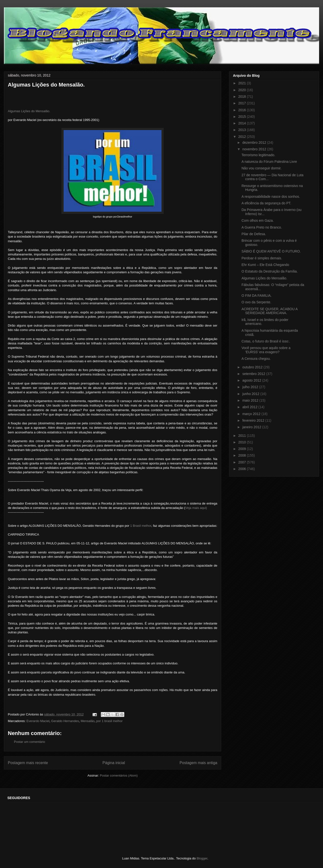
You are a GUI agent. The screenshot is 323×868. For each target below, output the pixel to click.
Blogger (202, 858)
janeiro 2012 (252, 427)
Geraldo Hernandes (65, 721)
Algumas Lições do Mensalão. (29, 111)
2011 (243, 436)
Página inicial (114, 763)
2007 (243, 462)
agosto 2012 (252, 380)
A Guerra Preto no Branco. (262, 227)
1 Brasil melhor (141, 526)
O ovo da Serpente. (256, 302)
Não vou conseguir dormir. (261, 168)
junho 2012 (251, 394)
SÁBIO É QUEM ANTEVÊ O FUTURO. (271, 251)
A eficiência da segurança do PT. (266, 203)
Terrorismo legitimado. (258, 155)
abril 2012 (250, 407)
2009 (243, 449)
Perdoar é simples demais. (262, 258)
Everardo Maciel (38, 721)
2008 (243, 455)
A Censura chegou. (256, 359)
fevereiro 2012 (254, 420)
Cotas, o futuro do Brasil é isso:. (266, 341)
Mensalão (88, 721)
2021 (243, 83)
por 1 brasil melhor (109, 721)
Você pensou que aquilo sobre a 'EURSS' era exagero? (266, 350)
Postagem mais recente (28, 763)
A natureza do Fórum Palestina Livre (269, 162)
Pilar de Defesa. (254, 234)
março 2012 (252, 414)
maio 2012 (251, 400)
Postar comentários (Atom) (119, 775)
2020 (243, 90)
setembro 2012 (254, 374)
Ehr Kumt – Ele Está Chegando (265, 265)
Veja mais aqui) (196, 508)
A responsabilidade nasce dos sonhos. (271, 197)
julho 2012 (251, 387)
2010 (243, 442)
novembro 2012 (255, 149)
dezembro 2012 (255, 143)
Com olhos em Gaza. (258, 220)
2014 (243, 123)
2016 (243, 110)
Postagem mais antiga (198, 763)
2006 (243, 469)
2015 (243, 117)
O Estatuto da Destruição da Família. (270, 271)
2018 (243, 97)
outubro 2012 (253, 367)
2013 (243, 130)
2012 (243, 137)
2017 (243, 103)
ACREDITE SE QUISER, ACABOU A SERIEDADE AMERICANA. (270, 311)
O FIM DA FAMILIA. (257, 296)
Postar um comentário (29, 742)
